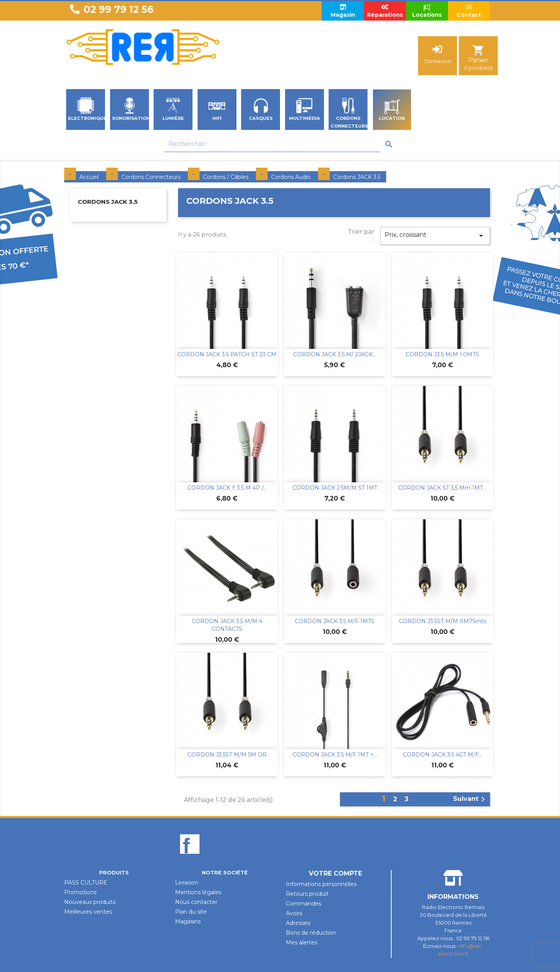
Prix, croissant (435, 236)
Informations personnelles (321, 884)
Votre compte (335, 873)
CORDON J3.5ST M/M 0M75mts (443, 621)
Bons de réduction (311, 933)
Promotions (80, 892)
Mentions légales (198, 892)
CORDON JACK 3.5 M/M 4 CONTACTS (227, 625)
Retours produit (307, 894)
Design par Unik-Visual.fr (280, 962)
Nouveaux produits (90, 902)
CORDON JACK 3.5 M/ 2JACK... (335, 354)
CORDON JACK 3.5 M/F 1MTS (335, 621)
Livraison (187, 883)
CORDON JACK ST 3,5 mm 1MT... (442, 488)
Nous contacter (196, 902)
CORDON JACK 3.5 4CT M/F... (443, 755)
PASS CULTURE (86, 883)
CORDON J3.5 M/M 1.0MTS (442, 354)
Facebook (190, 857)
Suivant (470, 799)
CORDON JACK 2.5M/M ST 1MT (335, 488)
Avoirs (294, 913)
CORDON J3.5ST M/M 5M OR (227, 755)
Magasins (188, 921)
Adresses (298, 923)
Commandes (304, 904)
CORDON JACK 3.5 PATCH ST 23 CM (227, 354)
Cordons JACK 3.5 (108, 202)
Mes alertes (302, 942)
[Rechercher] (272, 144)
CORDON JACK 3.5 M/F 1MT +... (335, 755)
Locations (427, 11)
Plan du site (191, 912)
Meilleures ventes (88, 912)
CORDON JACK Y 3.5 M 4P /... (227, 488)
